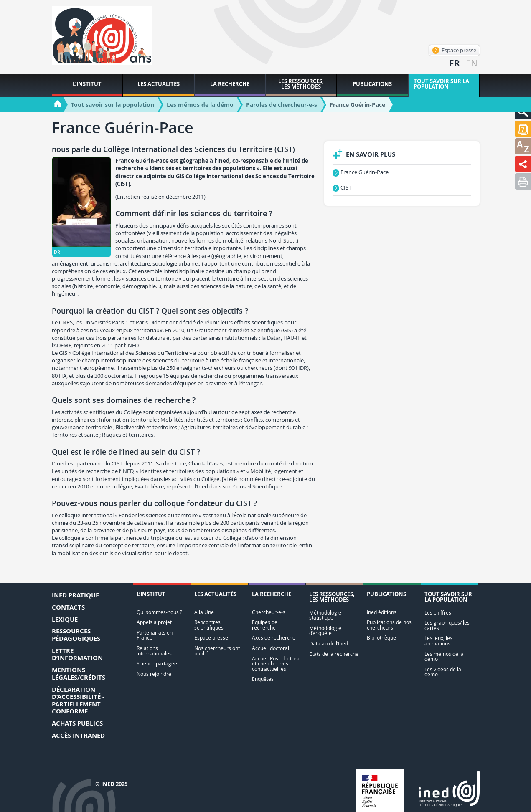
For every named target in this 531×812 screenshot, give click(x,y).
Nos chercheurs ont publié (217, 651)
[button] (523, 129)
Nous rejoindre (154, 674)
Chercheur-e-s (269, 612)
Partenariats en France (155, 635)
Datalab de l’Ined (329, 644)
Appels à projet (154, 622)
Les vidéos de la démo (443, 672)
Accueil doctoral (271, 648)
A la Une (204, 612)
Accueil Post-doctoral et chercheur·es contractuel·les (276, 664)
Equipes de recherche (265, 625)
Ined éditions (382, 612)
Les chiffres (438, 613)
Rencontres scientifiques (209, 625)
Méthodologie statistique (325, 615)
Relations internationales (154, 651)
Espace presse (454, 50)
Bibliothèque (381, 638)
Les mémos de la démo (444, 656)
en (472, 63)
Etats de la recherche (334, 654)
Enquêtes (263, 679)
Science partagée (157, 664)
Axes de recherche (274, 638)
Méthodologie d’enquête (325, 631)
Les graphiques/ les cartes (447, 625)
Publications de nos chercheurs (389, 625)
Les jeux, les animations (438, 641)
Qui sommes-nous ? (159, 612)
